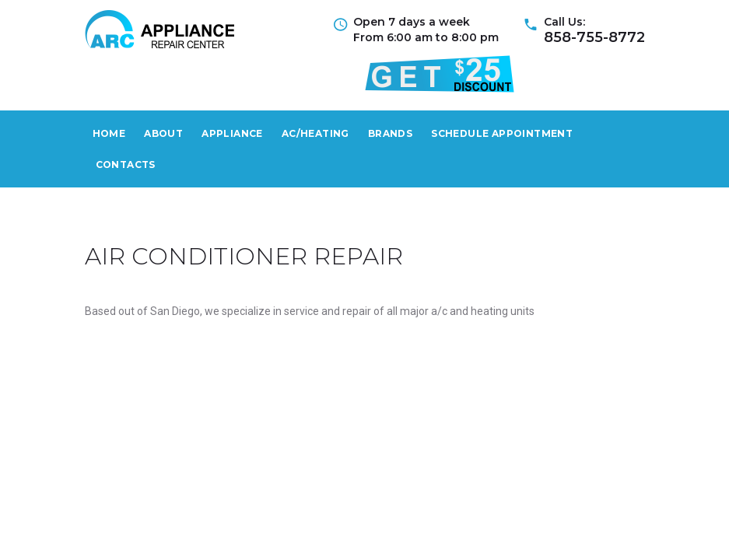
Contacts (126, 164)
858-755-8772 (594, 37)
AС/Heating (315, 133)
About (163, 133)
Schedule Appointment (502, 133)
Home (109, 133)
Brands (390, 133)
